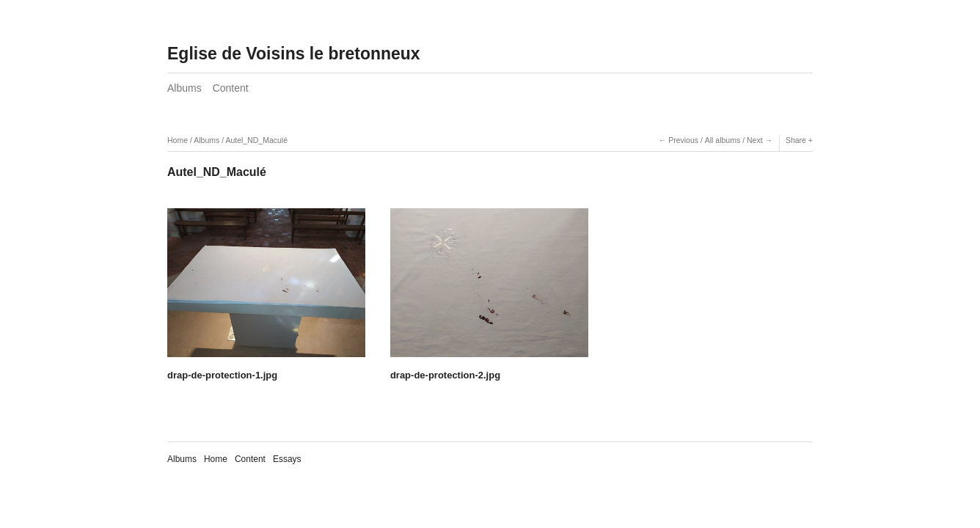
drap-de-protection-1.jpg (222, 375)
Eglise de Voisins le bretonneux (294, 54)
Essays (287, 459)
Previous (683, 140)
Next (755, 140)
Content (231, 88)
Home (178, 140)
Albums (184, 88)
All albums (723, 140)
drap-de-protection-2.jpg (445, 375)
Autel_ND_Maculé (256, 140)
